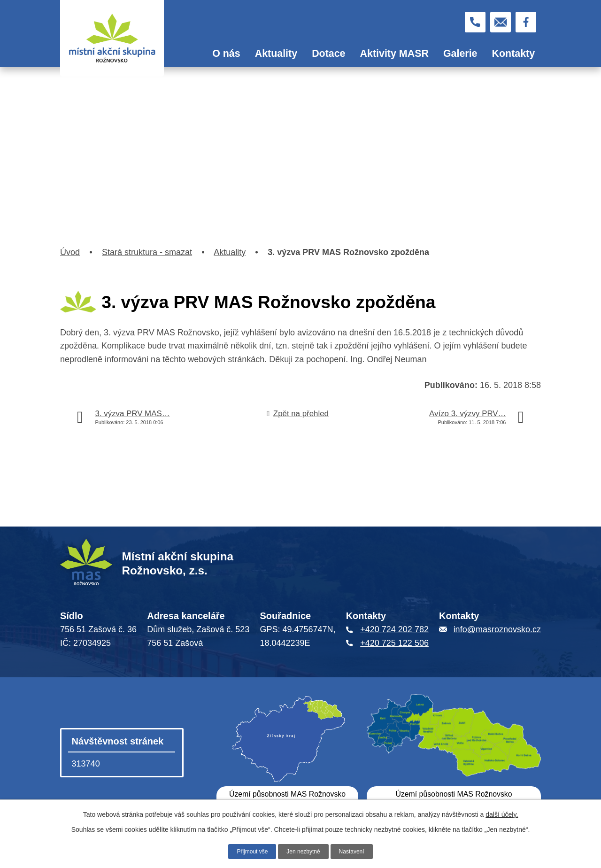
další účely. (502, 813)
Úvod (191, 54)
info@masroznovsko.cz (497, 629)
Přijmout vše (247, 851)
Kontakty (514, 54)
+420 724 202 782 (394, 629)
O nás (226, 54)
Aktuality (276, 54)
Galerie (460, 54)
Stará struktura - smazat (147, 252)
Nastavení (357, 851)
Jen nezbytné (304, 851)
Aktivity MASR (394, 54)
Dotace (328, 54)
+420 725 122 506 (394, 643)
